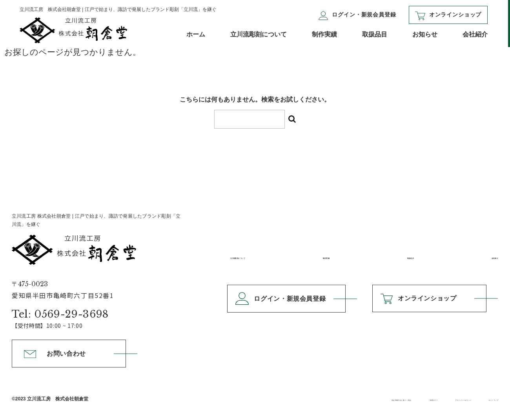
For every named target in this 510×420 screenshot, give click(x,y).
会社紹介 (475, 34)
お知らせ (425, 34)
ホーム (196, 34)
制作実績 (324, 34)
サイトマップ (481, 399)
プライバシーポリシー (415, 399)
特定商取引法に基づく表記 (278, 399)
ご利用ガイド (350, 399)
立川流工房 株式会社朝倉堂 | (96, 239)
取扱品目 (375, 34)
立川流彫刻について (259, 34)
